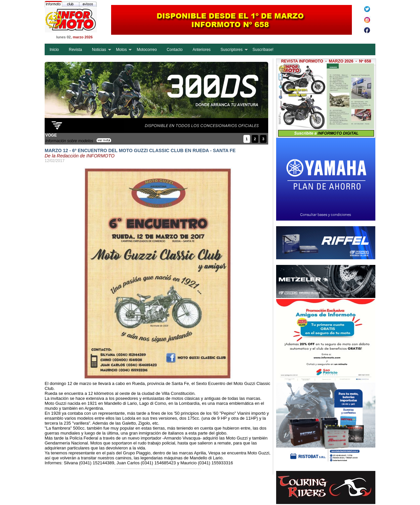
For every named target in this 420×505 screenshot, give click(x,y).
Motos (122, 50)
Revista (75, 50)
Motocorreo (147, 50)
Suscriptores (232, 50)
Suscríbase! (263, 50)
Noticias (99, 50)
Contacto (175, 50)
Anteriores (202, 50)
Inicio (54, 50)
